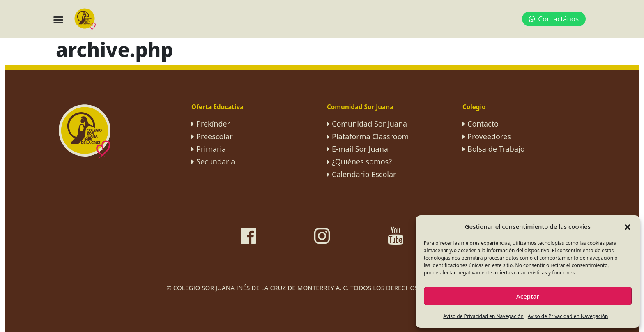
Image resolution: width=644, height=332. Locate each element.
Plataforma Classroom (370, 136)
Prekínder (213, 124)
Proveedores (489, 136)
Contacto (483, 124)
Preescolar (215, 136)
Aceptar (528, 296)
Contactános (554, 19)
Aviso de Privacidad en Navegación (483, 316)
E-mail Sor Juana (360, 149)
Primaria (211, 149)
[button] (628, 226)
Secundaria (216, 161)
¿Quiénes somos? (362, 161)
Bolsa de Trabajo (496, 149)
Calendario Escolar (364, 174)
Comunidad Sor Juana (369, 124)
